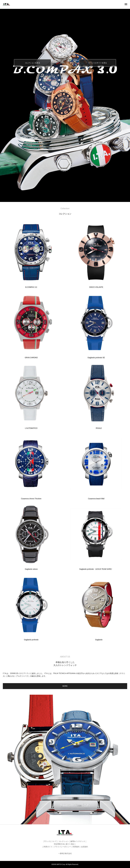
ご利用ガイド (47, 847)
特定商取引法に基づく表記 (64, 844)
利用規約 (76, 847)
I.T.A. (6, 6)
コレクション (64, 841)
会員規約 (84, 847)
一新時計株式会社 (65, 853)
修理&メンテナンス (78, 841)
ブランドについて (50, 841)
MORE (65, 686)
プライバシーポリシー (62, 847)
